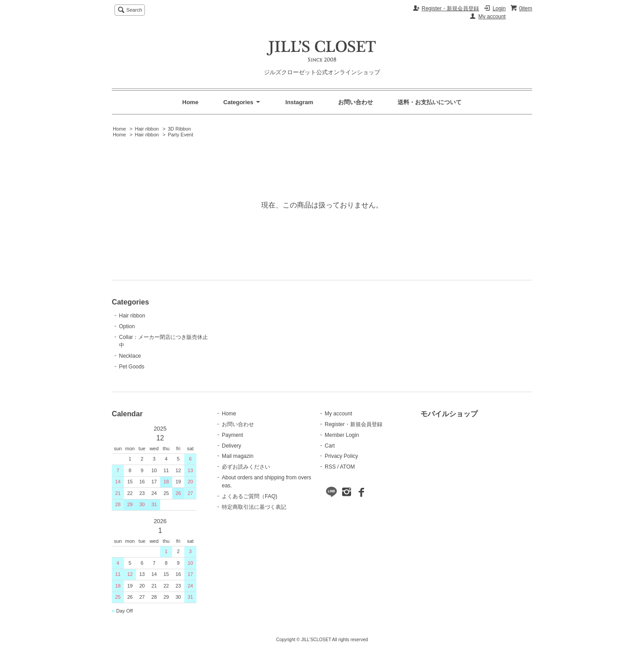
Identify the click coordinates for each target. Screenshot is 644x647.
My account (492, 17)
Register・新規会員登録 (451, 8)
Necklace (130, 356)
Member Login (342, 435)
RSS (330, 467)
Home (191, 102)
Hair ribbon (147, 129)
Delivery (231, 446)
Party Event (180, 135)
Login (499, 8)
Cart (330, 446)
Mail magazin (238, 456)
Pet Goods (132, 367)
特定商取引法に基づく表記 (254, 507)
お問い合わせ (356, 102)
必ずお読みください (246, 467)
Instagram (299, 102)
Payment (232, 435)
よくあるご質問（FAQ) (250, 496)
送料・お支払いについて (430, 102)
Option (127, 326)
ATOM (347, 467)
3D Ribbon (179, 129)
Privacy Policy (341, 456)
